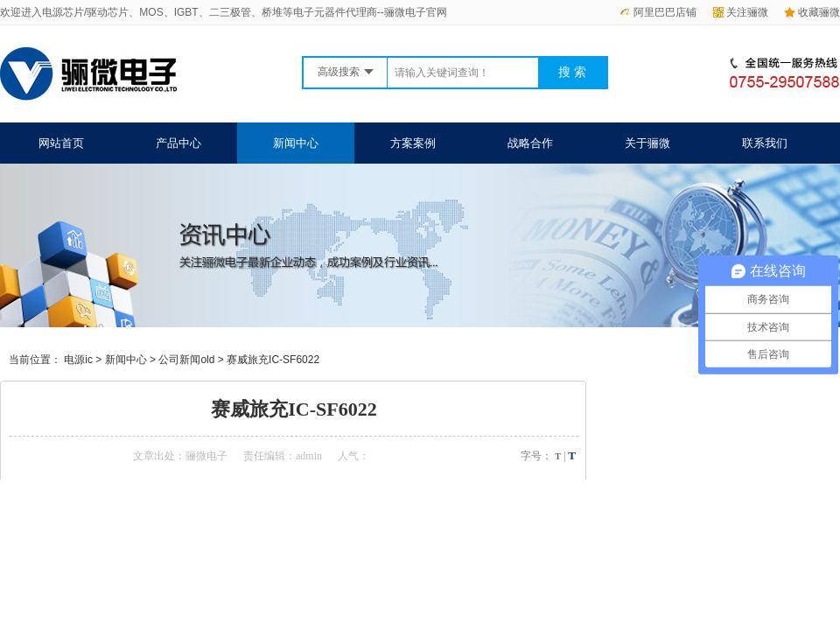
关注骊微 (741, 12)
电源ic (78, 360)
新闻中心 (296, 143)
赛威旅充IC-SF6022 (273, 360)
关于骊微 (647, 143)
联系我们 (765, 143)
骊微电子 (206, 456)
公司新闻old (186, 360)
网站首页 (61, 143)
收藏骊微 (812, 12)
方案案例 (413, 143)
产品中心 (178, 143)
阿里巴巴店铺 (658, 12)
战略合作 (530, 143)
